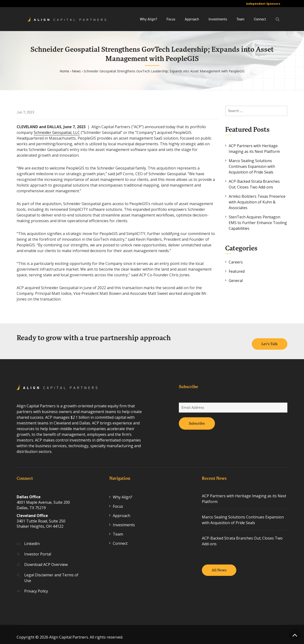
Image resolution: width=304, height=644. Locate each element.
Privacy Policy (36, 586)
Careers (236, 262)
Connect (260, 19)
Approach (192, 19)
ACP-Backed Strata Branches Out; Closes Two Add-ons (254, 184)
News (76, 71)
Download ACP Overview (46, 559)
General (236, 281)
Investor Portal (38, 549)
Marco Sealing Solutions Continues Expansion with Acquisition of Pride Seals (252, 166)
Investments (218, 19)
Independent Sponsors (263, 4)
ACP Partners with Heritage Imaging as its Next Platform (254, 149)
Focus (171, 19)
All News (219, 565)
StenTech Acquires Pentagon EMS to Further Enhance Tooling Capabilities (258, 223)
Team (240, 19)
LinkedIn (32, 538)
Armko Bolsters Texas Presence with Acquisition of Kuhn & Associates (257, 202)
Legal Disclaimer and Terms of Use (51, 572)
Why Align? (148, 19)
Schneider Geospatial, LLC (57, 132)
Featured (237, 271)
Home (64, 71)
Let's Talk (270, 338)
